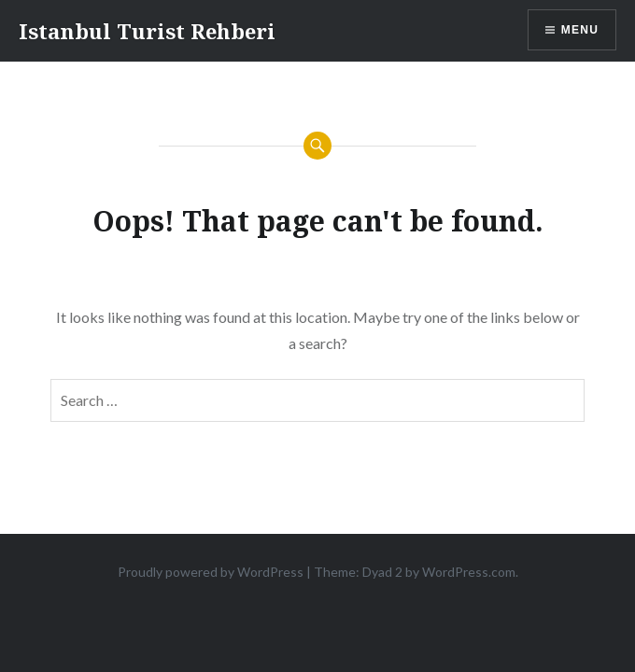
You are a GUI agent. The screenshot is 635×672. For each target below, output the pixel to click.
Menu (580, 30)
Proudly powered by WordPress (211, 572)
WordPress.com (469, 572)
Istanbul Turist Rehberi (147, 31)
